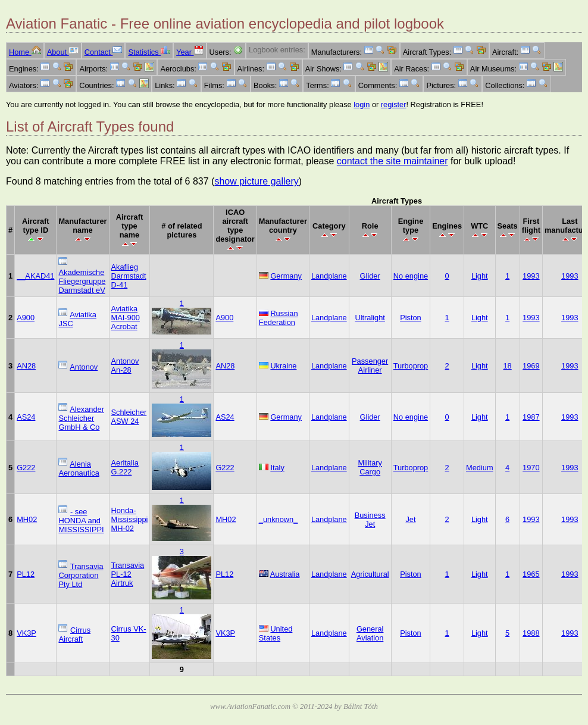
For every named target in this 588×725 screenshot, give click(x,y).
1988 (531, 633)
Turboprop (411, 366)
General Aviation (370, 633)
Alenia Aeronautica (79, 468)
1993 (531, 276)
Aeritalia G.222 (125, 467)
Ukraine (283, 366)
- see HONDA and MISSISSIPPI (81, 521)
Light (480, 276)
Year (190, 52)
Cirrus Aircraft (74, 635)
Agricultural (370, 574)
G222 (26, 468)
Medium (480, 468)
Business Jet (370, 520)
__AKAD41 (35, 276)
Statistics (149, 52)
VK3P (26, 633)
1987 (531, 417)
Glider (370, 276)
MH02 (27, 519)
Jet (410, 519)
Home (25, 52)
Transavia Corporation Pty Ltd (81, 575)
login (362, 104)
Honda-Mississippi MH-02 (130, 519)
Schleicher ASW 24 (129, 417)
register (394, 104)
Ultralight (370, 318)
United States (276, 633)
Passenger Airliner (370, 365)
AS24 (26, 417)
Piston (411, 318)
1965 (531, 574)
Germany (286, 276)
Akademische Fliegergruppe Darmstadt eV (82, 281)
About (63, 52)
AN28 (26, 366)
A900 (26, 318)
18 (508, 366)
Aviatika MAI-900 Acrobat (126, 318)
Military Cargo (370, 467)
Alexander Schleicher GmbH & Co (81, 418)
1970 (531, 468)
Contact (104, 52)
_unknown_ (278, 519)
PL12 (26, 574)
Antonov (84, 367)
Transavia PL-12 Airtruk (128, 574)
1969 (531, 366)
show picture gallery (256, 181)
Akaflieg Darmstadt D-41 (129, 276)
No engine (411, 276)
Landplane (329, 276)
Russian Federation (279, 318)
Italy (277, 468)
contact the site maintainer (392, 161)
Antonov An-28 (125, 365)
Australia (285, 574)
